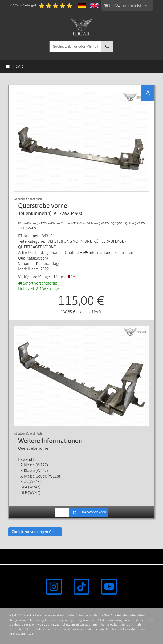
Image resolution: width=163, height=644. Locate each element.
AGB (23, 625)
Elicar (15, 66)
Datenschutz (62, 625)
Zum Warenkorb (89, 512)
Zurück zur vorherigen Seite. (35, 532)
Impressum (17, 634)
